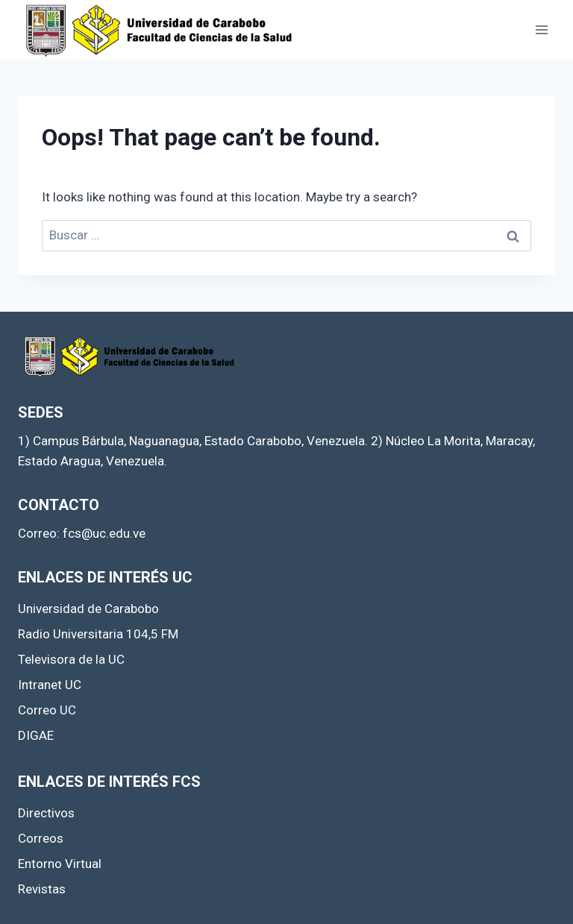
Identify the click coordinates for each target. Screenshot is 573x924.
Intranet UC (50, 685)
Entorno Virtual (60, 864)
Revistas (42, 889)
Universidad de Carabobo (88, 609)
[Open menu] (541, 29)
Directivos (46, 813)
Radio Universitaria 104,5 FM (98, 634)
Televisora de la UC (71, 659)
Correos (41, 838)
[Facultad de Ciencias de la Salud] (160, 30)
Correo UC (47, 710)
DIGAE (36, 735)
